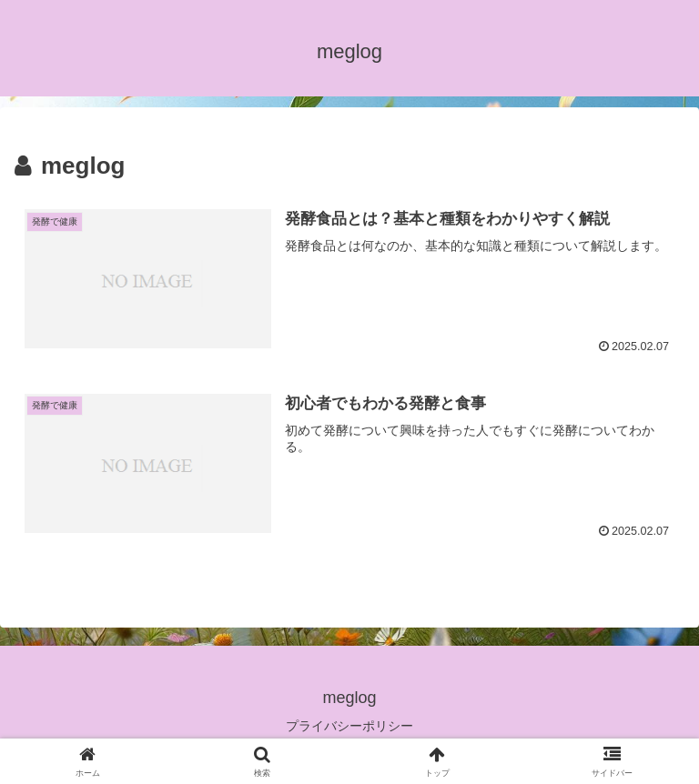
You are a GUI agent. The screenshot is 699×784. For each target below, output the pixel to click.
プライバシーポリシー (349, 726)
